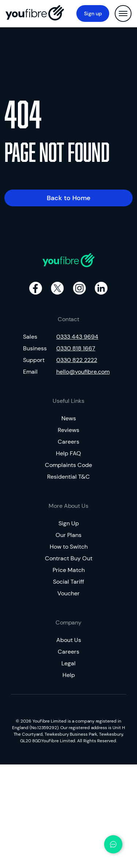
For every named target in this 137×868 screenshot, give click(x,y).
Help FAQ (68, 453)
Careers (68, 442)
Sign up (93, 13)
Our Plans (68, 535)
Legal (68, 663)
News (69, 418)
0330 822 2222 (77, 360)
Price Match (69, 570)
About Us (69, 640)
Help (69, 675)
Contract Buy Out (69, 558)
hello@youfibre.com (83, 372)
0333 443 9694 (77, 337)
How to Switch (69, 547)
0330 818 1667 (76, 348)
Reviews (68, 430)
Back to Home (69, 198)
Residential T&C (68, 477)
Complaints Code (68, 465)
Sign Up (69, 523)
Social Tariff (68, 582)
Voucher (68, 593)
